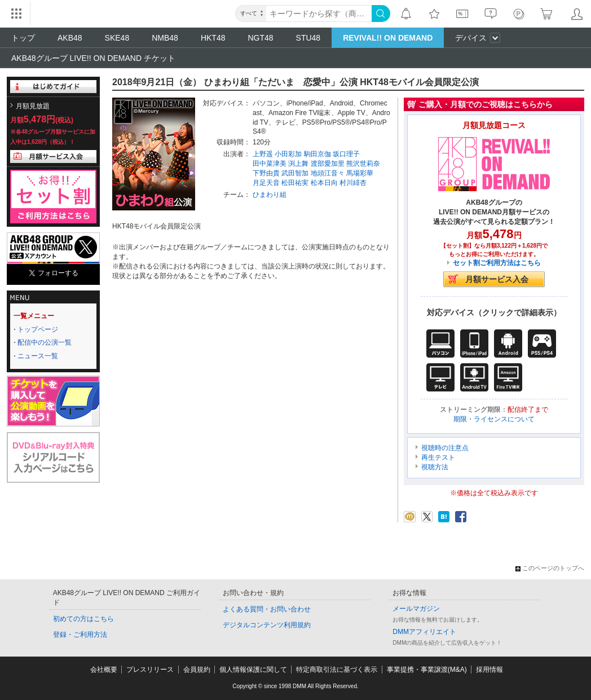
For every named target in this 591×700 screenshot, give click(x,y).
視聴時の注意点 (445, 448)
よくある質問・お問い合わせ (267, 609)
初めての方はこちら (83, 619)
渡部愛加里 (328, 164)
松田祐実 (295, 183)
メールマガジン (416, 609)
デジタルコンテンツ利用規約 (267, 625)
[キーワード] (319, 14)
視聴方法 (435, 467)
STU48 (308, 38)
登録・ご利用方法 (80, 635)
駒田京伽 (317, 154)
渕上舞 (298, 164)
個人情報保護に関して (253, 670)
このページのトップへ (550, 568)
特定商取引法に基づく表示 (337, 670)
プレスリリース (150, 670)
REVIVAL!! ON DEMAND (388, 38)
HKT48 (213, 38)
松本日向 (324, 183)
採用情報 (489, 670)
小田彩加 (288, 154)
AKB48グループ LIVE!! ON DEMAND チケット (93, 58)
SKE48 (117, 38)
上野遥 (263, 154)
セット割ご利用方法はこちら (497, 263)
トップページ (38, 329)
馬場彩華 (360, 173)
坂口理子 (346, 154)
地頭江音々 (328, 173)
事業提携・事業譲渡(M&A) (427, 670)
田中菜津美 (270, 164)
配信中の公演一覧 (45, 342)
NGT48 (260, 38)
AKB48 (70, 38)
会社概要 (104, 670)
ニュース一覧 (38, 356)
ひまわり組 (270, 195)
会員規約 (197, 670)
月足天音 (266, 183)
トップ (23, 38)
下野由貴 (266, 173)
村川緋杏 (353, 183)
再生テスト (438, 457)
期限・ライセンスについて (494, 419)
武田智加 (295, 173)
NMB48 (165, 38)
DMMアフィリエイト (424, 632)
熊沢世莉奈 (363, 164)
